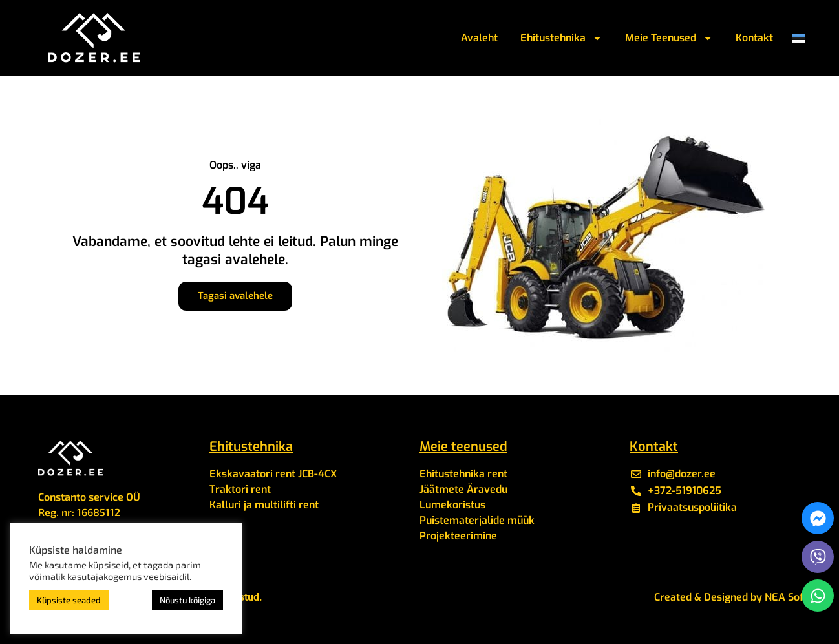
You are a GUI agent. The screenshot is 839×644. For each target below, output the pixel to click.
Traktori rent (240, 489)
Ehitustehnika (561, 38)
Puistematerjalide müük (477, 520)
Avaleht (479, 38)
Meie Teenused (669, 38)
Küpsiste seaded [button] (69, 600)
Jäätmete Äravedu (463, 489)
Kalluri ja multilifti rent (264, 505)
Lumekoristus (452, 505)
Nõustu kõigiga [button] (187, 600)
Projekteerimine (458, 536)
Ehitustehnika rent (463, 474)
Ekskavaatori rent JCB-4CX (273, 474)
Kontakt (754, 38)
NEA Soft (786, 597)
